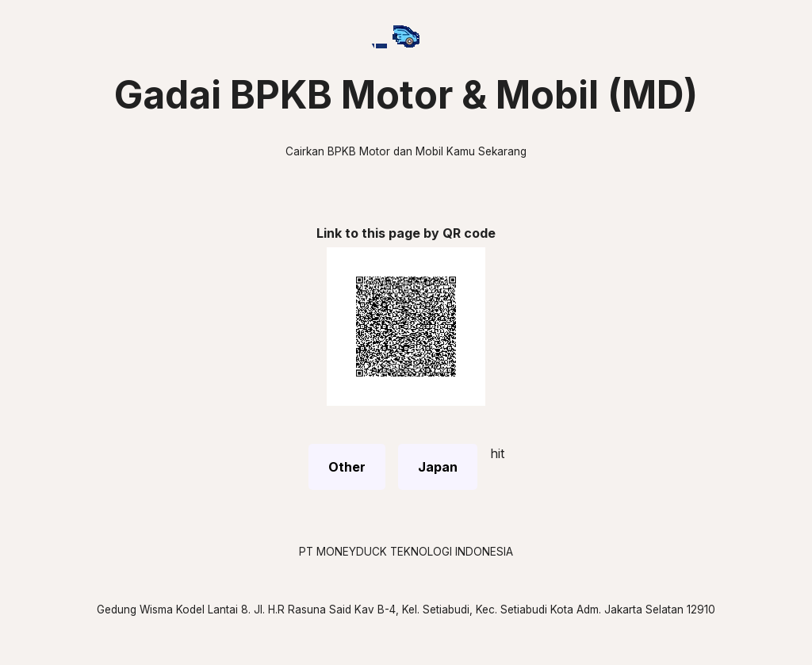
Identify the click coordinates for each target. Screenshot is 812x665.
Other (347, 467)
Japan (438, 467)
